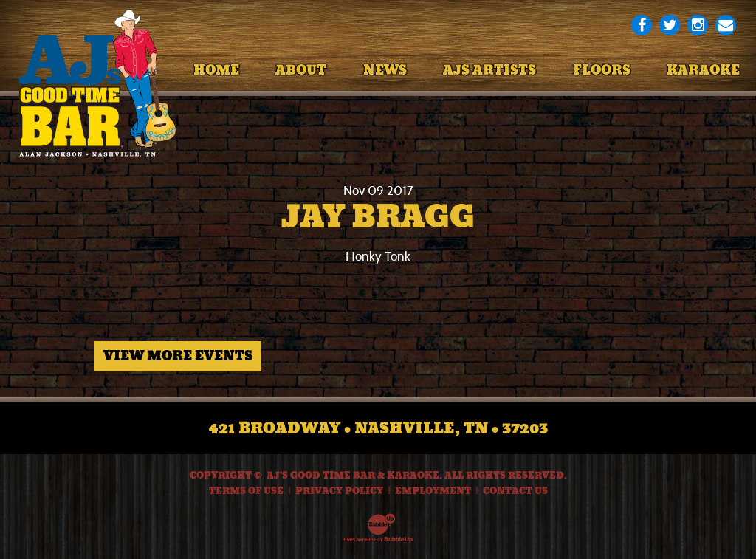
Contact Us (515, 491)
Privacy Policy (339, 491)
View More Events (178, 356)
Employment (433, 491)
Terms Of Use (246, 491)
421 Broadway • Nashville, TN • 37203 (378, 428)
